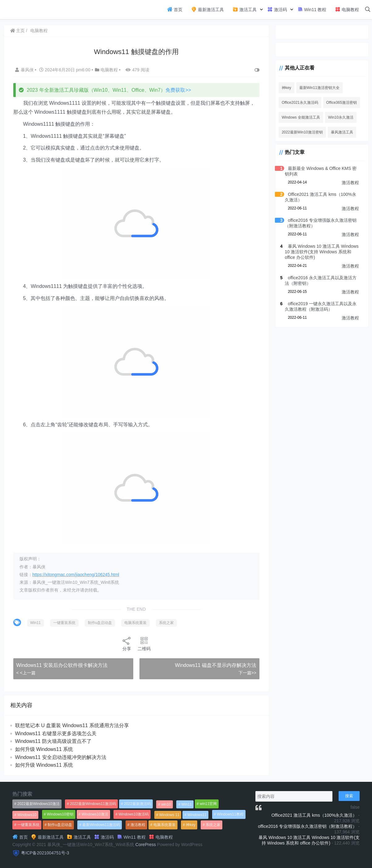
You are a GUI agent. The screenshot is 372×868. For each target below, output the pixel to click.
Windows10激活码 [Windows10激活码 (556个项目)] (134, 814)
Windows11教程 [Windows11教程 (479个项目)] (230, 814)
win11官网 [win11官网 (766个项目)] (208, 804)
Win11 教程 (312, 9)
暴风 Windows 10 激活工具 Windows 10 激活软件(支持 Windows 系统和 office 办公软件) (322, 252)
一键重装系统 (64, 623)
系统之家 (166, 623)
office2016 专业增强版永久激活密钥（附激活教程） (307, 826)
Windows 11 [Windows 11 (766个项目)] (169, 815)
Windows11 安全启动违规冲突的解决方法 (61, 757)
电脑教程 (347, 9)
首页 (175, 9)
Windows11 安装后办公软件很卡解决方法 (62, 665)
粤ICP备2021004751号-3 (45, 853)
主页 (18, 31)
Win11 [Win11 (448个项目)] (186, 804)
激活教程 (350, 183)
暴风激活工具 (342, 132)
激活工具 (245, 9)
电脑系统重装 (135, 623)
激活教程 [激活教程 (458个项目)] (138, 825)
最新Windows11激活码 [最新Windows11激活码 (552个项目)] (101, 825)
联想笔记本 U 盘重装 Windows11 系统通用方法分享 (72, 725)
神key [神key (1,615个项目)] (191, 825)
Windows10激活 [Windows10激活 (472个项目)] (95, 814)
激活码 (277, 9)
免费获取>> (178, 90)
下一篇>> (247, 673)
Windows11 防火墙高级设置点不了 (53, 741)
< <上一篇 (26, 673)
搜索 (349, 796)
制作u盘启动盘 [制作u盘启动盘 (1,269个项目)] (60, 825)
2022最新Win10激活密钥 (302, 132)
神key (286, 88)
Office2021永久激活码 (300, 103)
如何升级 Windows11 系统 (44, 749)
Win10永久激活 (341, 117)
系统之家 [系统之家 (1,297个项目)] (213, 825)
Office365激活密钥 (342, 103)
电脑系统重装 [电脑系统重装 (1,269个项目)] (165, 825)
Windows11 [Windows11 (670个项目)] (197, 815)
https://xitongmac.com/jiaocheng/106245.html (76, 575)
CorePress (146, 845)
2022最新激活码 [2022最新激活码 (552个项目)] (137, 804)
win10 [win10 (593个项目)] (166, 804)
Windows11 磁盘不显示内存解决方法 (216, 665)
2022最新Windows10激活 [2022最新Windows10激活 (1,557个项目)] (38, 804)
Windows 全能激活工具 (301, 117)
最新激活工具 (207, 9)
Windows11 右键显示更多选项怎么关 (56, 733)
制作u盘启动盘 (100, 623)
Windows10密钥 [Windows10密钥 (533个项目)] (60, 814)
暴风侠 (25, 70)
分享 (127, 644)
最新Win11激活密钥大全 (319, 88)
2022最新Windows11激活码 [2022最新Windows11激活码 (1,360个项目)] (93, 804)
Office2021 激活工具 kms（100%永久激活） (314, 815)
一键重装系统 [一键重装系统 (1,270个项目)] (28, 825)
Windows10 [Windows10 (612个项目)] (27, 815)
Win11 (36, 623)
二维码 (144, 644)
